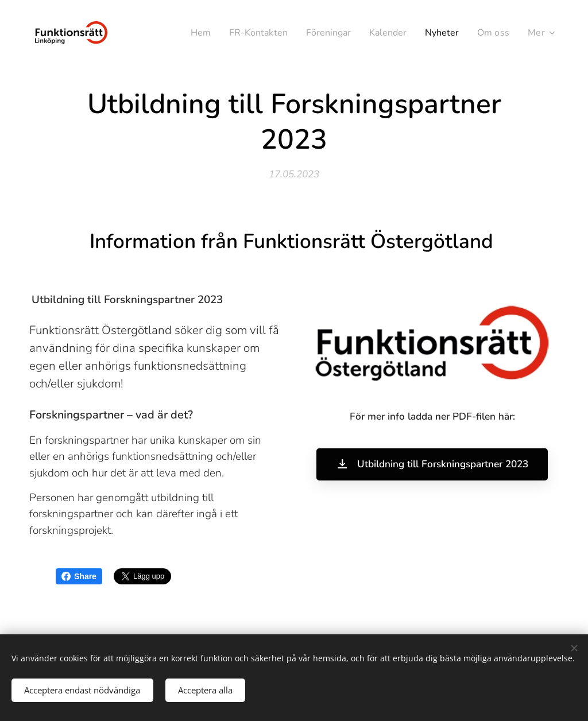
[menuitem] (184, 33)
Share (79, 576)
